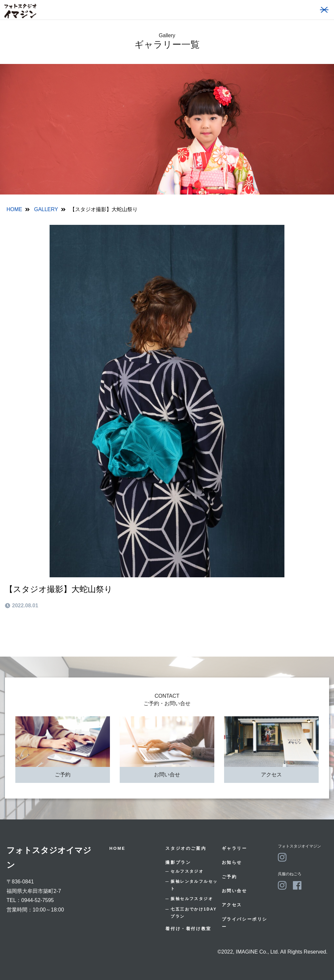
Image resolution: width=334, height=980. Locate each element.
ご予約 (63, 775)
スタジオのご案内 (186, 848)
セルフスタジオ (187, 871)
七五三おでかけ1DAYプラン (194, 913)
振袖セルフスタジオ (192, 899)
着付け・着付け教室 (188, 929)
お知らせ (232, 862)
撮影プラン (178, 862)
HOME (14, 209)
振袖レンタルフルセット (194, 885)
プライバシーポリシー (245, 923)
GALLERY (46, 209)
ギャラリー (235, 848)
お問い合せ (167, 775)
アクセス (271, 775)
